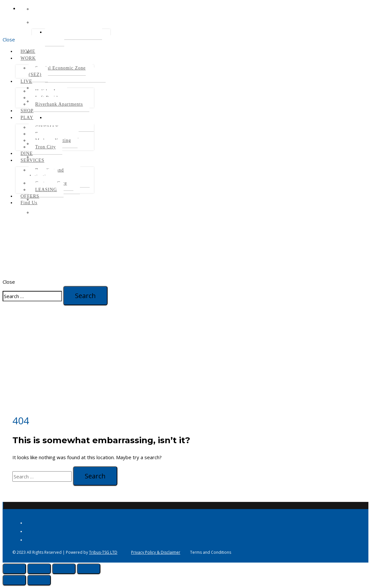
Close (9, 39)
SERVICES (32, 160)
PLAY (27, 118)
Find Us (29, 203)
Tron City (45, 147)
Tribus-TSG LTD (103, 552)
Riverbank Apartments (59, 104)
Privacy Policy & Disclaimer (156, 552)
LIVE (26, 81)
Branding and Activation (46, 173)
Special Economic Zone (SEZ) (57, 71)
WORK (28, 58)
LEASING (46, 190)
